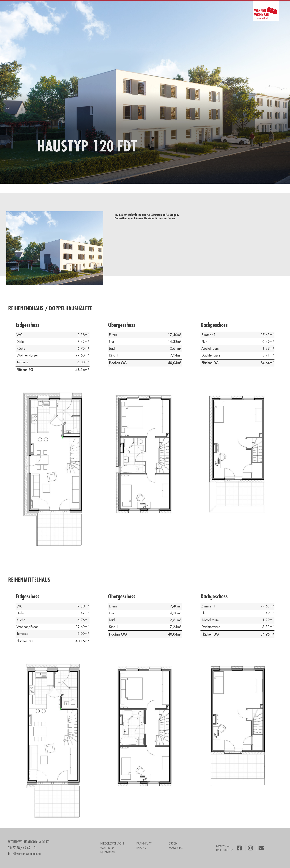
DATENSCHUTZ (225, 850)
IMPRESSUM (223, 846)
